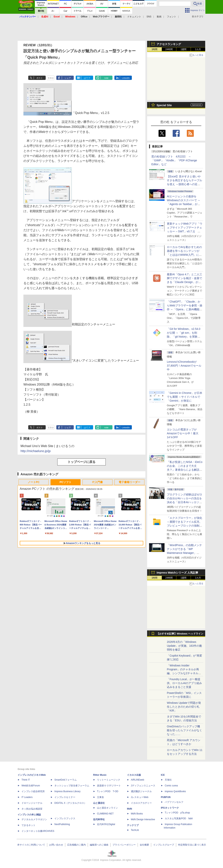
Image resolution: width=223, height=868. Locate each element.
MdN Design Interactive (143, 819)
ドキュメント (134, 17)
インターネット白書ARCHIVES (38, 831)
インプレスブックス (65, 818)
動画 (159, 17)
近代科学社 (99, 819)
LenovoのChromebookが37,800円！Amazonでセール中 (184, 366)
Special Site (164, 105)
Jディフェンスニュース (143, 786)
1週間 (184, 49)
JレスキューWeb (140, 797)
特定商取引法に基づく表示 (192, 845)
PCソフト (66, 482)
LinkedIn (126, 78)
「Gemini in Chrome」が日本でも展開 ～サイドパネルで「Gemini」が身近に (185, 397)
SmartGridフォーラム (66, 780)
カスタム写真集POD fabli (179, 818)
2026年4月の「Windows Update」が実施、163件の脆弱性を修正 (184, 646)
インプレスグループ (164, 845)
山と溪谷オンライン (107, 808)
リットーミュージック (109, 780)
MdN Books (137, 814)
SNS (149, 17)
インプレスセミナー (65, 797)
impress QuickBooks (175, 791)
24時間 (169, 49)
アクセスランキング (169, 44)
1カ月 (198, 49)
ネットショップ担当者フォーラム (72, 786)
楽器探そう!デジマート (109, 786)
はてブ (87, 78)
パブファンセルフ (174, 802)
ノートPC (34, 482)
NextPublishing (62, 824)
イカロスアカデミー (141, 803)
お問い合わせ (56, 845)
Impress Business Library (67, 791)
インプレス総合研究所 (33, 791)
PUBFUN (166, 797)
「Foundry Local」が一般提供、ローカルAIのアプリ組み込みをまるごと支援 (184, 683)
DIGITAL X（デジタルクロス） (70, 803)
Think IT (26, 780)
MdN (130, 809)
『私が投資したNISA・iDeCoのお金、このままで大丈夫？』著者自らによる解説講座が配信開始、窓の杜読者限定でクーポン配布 (185, 470)
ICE (163, 775)
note (106, 78)
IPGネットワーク (170, 808)
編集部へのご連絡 (99, 845)
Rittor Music (100, 775)
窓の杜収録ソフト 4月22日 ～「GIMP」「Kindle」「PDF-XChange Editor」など (174, 160)
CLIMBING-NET (105, 814)
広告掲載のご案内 (76, 845)
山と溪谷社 (99, 803)
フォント (172, 17)
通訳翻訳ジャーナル (141, 791)
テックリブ (133, 825)
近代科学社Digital (106, 824)
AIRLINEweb (138, 780)
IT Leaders (27, 797)
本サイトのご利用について (31, 845)
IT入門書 (97, 482)
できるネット (28, 825)
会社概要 (144, 845)
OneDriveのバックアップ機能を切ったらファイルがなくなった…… (184, 730)
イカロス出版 (134, 775)
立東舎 (100, 797)
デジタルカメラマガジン (34, 819)
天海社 (168, 780)
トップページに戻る (81, 462)
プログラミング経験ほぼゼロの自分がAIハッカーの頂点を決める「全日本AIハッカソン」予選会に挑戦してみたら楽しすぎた (184, 502)
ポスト (40, 78)
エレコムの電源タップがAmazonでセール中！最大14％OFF (183, 433)
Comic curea (171, 786)
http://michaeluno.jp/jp (36, 451)
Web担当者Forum (31, 786)
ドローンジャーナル (32, 803)
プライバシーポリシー (124, 845)
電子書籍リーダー (130, 482)
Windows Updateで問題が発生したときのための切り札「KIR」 (184, 707)
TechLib (135, 830)
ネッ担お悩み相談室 (32, 809)
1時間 (155, 49)
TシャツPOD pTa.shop (177, 813)
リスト (51, 78)
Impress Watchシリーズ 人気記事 (177, 573)
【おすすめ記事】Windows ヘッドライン (180, 634)
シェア (68, 78)
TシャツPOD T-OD (108, 791)
